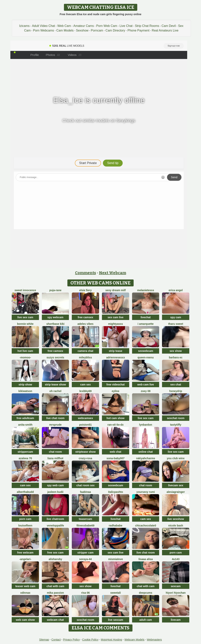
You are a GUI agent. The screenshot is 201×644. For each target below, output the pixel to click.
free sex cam (55, 553)
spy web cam (55, 485)
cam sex (86, 385)
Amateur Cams (84, 26)
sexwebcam (146, 351)
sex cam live (116, 317)
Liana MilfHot (55, 458)
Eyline (116, 391)
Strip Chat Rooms (147, 26)
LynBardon (146, 425)
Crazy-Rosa (85, 458)
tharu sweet (176, 324)
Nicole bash (176, 525)
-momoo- (25, 357)
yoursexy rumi (146, 492)
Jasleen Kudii (55, 492)
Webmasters (154, 640)
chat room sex (86, 485)
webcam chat (55, 620)
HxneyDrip (176, 391)
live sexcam (115, 620)
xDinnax (25, 593)
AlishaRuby (55, 559)
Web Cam (64, 26)
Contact (56, 640)
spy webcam (55, 317)
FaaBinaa (86, 492)
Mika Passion (55, 593)
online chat (146, 452)
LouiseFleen (25, 525)
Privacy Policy (71, 640)
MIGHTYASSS (115, 324)
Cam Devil (169, 26)
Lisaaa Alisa (146, 559)
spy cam (176, 317)
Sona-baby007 (115, 458)
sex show (176, 351)
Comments (86, 273)
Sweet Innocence (25, 290)
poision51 (85, 425)
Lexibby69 (85, 391)
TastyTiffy (176, 425)
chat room (55, 452)
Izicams (24, 26)
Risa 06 (85, 593)
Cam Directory (115, 30)
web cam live (146, 385)
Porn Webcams (43, 30)
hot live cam (25, 351)
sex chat (176, 385)
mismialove (116, 559)
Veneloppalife (55, 525)
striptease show (85, 452)
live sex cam (25, 317)
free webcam (25, 553)
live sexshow (176, 519)
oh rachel (55, 391)
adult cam (146, 620)
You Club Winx (176, 458)
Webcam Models (134, 640)
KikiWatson (25, 391)
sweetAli (116, 593)
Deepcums (146, 593)
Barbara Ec (176, 357)
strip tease (116, 351)
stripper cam (85, 553)
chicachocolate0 (146, 525)
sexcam (176, 586)
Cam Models (65, 30)
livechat (146, 317)
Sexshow (82, 30)
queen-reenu (146, 357)
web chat (116, 452)
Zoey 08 (146, 391)
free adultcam (25, 418)
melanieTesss (146, 290)
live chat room (55, 418)
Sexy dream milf (116, 290)
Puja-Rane (55, 290)
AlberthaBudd (25, 492)
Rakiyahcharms (146, 458)
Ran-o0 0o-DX (116, 425)
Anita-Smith (25, 425)
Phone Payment (138, 30)
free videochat (115, 385)
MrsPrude (55, 425)
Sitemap (44, 640)
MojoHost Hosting (111, 640)
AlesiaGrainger (176, 492)
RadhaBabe (115, 525)
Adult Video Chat (43, 26)
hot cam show (115, 418)
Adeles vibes (86, 324)
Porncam (97, 30)
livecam (176, 620)
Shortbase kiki (55, 324)
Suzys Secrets (55, 357)
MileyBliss (85, 357)
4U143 (176, 559)
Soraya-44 (85, 559)
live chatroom (55, 519)
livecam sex (176, 485)
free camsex (86, 317)
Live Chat (126, 26)
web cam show (25, 620)
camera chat (85, 351)
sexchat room (176, 418)
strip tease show (55, 385)
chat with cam (55, 586)
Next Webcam (113, 273)
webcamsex (86, 418)
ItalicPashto (116, 492)
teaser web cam (25, 586)
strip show (25, 385)
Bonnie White (25, 324)
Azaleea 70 (25, 458)
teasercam (86, 519)
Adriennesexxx (115, 357)
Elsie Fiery (86, 290)
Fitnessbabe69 (85, 525)
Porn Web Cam (107, 26)
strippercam (25, 452)
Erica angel (176, 290)
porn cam (25, 519)
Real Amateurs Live (165, 30)
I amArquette (146, 324)
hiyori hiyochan (176, 593)
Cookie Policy (90, 640)
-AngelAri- (25, 559)
